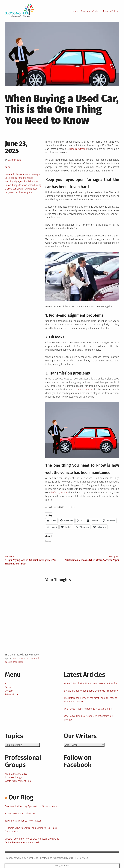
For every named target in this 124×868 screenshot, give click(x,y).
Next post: (91, 558)
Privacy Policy (110, 11)
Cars (7, 167)
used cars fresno (78, 149)
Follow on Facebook (78, 761)
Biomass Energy (13, 777)
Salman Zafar (15, 160)
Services (85, 11)
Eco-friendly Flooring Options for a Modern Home (31, 806)
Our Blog (21, 797)
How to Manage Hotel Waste (20, 813)
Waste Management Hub (18, 781)
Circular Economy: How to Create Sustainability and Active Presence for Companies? (32, 841)
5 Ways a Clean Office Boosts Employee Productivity (91, 691)
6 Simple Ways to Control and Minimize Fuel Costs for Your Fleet (31, 830)
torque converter (83, 389)
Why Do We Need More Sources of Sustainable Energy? (88, 718)
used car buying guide (21, 192)
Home (75, 11)
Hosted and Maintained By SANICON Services (64, 858)
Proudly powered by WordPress (21, 858)
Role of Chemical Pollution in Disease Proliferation (91, 684)
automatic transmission (17, 174)
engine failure (28, 181)
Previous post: (33, 560)
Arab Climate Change (16, 774)
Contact (96, 11)
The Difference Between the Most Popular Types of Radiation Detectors (90, 700)
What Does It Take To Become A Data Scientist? (89, 709)
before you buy (59, 493)
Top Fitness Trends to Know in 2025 (23, 821)
